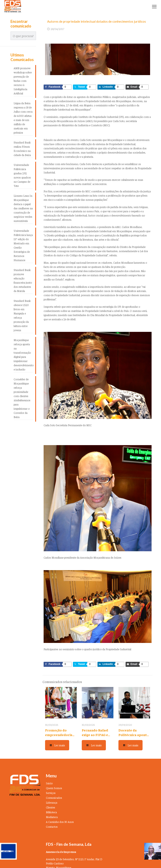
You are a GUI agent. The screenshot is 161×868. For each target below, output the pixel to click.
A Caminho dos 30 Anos (60, 822)
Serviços (51, 793)
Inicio (49, 783)
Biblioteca (51, 812)
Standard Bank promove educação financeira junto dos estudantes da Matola (23, 280)
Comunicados (54, 798)
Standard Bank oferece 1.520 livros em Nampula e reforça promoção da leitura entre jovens (22, 315)
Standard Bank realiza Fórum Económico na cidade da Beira (22, 149)
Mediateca (52, 817)
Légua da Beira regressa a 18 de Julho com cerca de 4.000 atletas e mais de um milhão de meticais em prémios (23, 118)
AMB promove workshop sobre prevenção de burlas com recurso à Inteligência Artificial (23, 81)
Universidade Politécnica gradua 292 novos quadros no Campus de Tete (22, 175)
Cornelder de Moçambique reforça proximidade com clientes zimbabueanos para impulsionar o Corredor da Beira (22, 398)
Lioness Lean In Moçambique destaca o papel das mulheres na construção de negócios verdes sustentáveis (23, 208)
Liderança (52, 802)
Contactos (52, 827)
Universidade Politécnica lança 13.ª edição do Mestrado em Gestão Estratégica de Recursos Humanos (23, 245)
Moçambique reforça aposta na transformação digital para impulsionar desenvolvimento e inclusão (23, 355)
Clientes (51, 807)
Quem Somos (54, 788)
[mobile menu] (154, 6)
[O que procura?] (23, 36)
